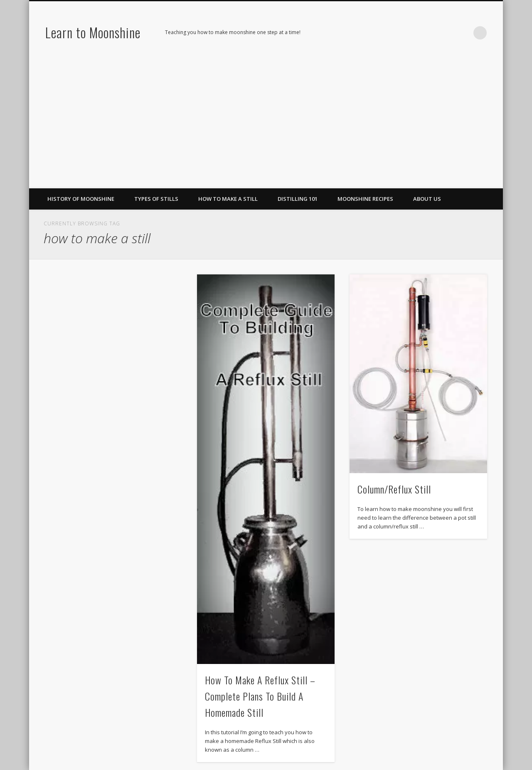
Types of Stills (156, 199)
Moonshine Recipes (365, 199)
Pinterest (446, 33)
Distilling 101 (298, 199)
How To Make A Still (228, 199)
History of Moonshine (81, 199)
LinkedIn (463, 33)
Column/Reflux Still (394, 489)
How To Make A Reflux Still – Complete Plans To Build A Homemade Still (260, 696)
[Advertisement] (266, 126)
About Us (427, 199)
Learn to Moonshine (93, 32)
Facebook (429, 33)
